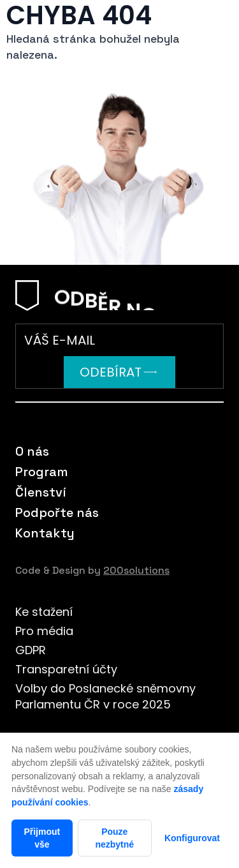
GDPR (31, 650)
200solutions (136, 570)
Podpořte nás (57, 513)
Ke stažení (44, 612)
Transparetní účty (66, 669)
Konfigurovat (192, 838)
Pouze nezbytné (114, 838)
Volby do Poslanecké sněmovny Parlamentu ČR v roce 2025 (105, 696)
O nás (32, 451)
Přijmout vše (42, 838)
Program (42, 472)
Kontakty (45, 533)
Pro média (44, 631)
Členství (41, 492)
